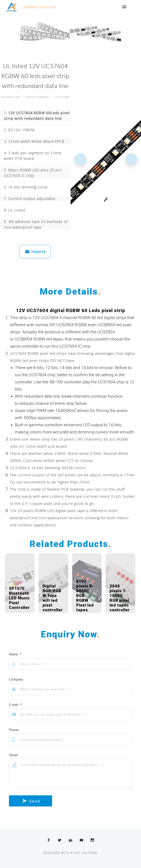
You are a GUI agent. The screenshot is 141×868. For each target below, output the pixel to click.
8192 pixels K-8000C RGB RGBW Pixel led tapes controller (86, 598)
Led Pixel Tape (11, 97)
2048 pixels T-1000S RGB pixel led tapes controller (120, 598)
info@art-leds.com (40, 7)
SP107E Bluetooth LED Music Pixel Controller (19, 598)
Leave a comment (38, 97)
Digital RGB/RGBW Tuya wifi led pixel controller (53, 598)
